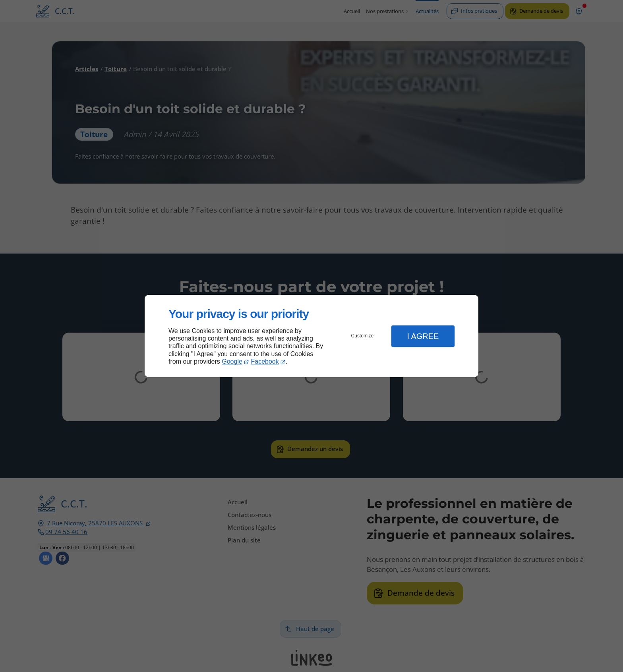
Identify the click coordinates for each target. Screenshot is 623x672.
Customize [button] (363, 336)
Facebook (265, 361)
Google (232, 361)
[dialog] (311, 336)
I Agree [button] (423, 336)
